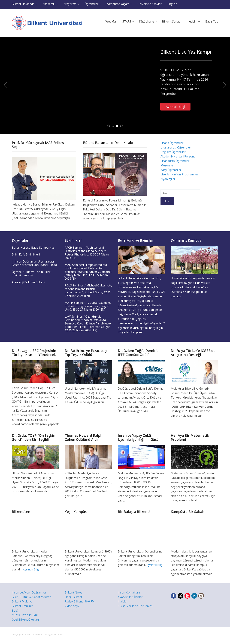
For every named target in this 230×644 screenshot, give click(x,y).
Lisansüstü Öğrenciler (175, 161)
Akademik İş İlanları (131, 597)
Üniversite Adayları (150, 4)
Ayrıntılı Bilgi (175, 107)
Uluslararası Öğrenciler (176, 147)
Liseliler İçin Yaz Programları (179, 174)
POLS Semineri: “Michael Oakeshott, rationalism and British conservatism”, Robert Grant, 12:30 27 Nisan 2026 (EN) (88, 291)
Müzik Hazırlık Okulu (26, 615)
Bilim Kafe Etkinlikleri (26, 254)
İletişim (193, 21)
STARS (127, 21)
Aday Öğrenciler (171, 170)
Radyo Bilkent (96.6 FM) (80, 601)
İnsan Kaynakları (129, 592)
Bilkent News (73, 592)
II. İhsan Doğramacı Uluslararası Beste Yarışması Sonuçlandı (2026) (34, 263)
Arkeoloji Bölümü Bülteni (28, 282)
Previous (5, 85)
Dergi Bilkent (73, 597)
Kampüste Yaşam (118, 4)
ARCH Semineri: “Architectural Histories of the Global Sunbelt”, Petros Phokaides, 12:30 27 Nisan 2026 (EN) (87, 253)
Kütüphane (147, 21)
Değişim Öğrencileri (173, 152)
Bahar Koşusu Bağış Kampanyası (34, 248)
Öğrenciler (92, 4)
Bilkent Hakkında (23, 4)
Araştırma (70, 4)
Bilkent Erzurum (23, 606)
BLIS (15, 611)
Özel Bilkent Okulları (25, 620)
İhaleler (123, 601)
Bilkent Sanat (171, 21)
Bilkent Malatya (22, 601)
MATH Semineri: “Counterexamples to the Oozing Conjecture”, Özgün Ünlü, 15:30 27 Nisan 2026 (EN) (88, 306)
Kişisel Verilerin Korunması (136, 606)
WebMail (111, 21)
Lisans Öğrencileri (172, 143)
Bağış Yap (212, 21)
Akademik (49, 4)
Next (225, 85)
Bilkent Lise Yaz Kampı (186, 52)
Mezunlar (167, 165)
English (172, 4)
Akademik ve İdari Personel (178, 156)
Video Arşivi (72, 606)
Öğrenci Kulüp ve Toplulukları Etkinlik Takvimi (31, 274)
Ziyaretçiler (168, 179)
